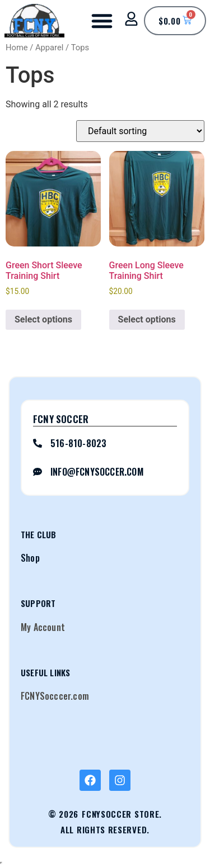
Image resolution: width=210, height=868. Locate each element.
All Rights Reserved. (105, 829)
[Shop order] (140, 131)
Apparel (49, 48)
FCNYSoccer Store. (122, 814)
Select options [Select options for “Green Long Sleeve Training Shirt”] (147, 319)
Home (17, 48)
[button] (102, 21)
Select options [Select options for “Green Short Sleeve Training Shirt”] (43, 319)
